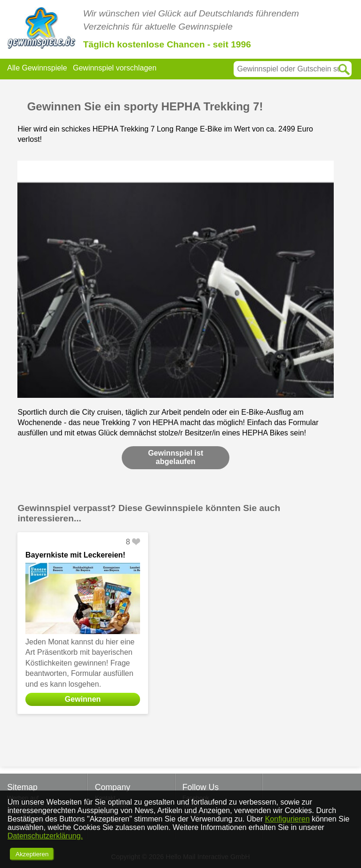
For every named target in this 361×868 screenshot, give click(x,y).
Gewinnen (83, 699)
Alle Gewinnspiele (37, 68)
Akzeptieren (32, 854)
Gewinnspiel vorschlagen (115, 68)
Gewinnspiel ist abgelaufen (176, 457)
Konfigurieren (287, 819)
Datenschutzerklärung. (45, 836)
